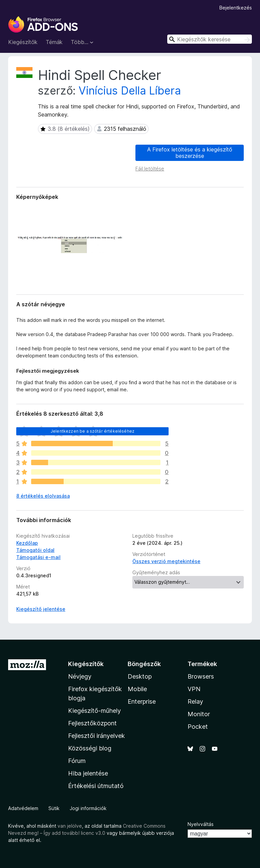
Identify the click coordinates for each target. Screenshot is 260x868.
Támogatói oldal (35, 550)
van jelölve (70, 826)
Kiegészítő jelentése (41, 609)
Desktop (140, 676)
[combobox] (210, 39)
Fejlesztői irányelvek (96, 736)
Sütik (54, 808)
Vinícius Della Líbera (130, 91)
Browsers (201, 676)
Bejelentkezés (236, 8)
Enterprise (142, 701)
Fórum (77, 761)
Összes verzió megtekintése (166, 561)
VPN (194, 689)
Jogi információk (88, 808)
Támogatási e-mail (38, 557)
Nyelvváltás (201, 824)
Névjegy (80, 676)
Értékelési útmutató (96, 786)
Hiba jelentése (88, 773)
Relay (195, 701)
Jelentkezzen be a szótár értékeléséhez (92, 431)
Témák (54, 42)
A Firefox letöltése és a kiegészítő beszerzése (190, 153)
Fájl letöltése (150, 169)
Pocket (198, 727)
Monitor (199, 714)
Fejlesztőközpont (92, 723)
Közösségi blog (90, 748)
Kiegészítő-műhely (94, 711)
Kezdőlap (27, 543)
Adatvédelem (23, 808)
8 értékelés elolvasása (43, 496)
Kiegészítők (23, 42)
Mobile (137, 689)
